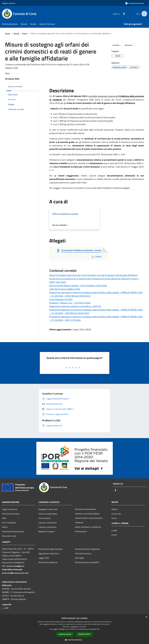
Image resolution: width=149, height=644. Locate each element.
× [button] (146, 617)
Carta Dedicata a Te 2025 (61, 299)
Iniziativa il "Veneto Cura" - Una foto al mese (70, 303)
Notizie (114, 509)
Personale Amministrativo (13, 531)
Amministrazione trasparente (87, 549)
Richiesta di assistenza (48, 562)
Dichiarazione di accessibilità (87, 562)
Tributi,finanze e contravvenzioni (89, 518)
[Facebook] (122, 14)
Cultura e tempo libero (48, 514)
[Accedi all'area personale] (135, 3)
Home (8, 33)
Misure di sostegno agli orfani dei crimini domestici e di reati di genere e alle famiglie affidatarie (93, 275)
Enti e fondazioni (9, 523)
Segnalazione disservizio (49, 553)
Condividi (117, 45)
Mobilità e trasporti (47, 531)
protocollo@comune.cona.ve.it (15, 573)
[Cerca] (144, 14)
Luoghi (114, 530)
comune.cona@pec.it (15, 566)
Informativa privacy (83, 553)
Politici (5, 527)
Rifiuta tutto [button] (84, 634)
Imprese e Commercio (48, 523)
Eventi (114, 535)
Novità (16, 33)
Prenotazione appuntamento (51, 549)
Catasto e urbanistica (47, 527)
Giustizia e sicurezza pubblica (87, 514)
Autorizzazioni (81, 531)
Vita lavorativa (45, 518)
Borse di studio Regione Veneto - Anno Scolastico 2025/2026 (78, 286)
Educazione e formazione (85, 509)
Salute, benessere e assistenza (88, 527)
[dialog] (74, 629)
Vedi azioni (130, 45)
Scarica (96, 256)
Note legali (80, 558)
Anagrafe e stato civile (48, 509)
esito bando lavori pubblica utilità (65, 289)
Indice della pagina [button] (15, 87)
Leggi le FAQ (44, 558)
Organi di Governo (10, 509)
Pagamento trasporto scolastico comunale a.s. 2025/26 (75, 306)
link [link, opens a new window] (98, 629)
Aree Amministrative (11, 514)
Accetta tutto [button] (65, 634)
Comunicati (116, 514)
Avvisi (25, 33)
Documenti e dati (9, 536)
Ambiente (79, 522)
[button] (75, 640)
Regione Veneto (9, 3)
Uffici (4, 518)
